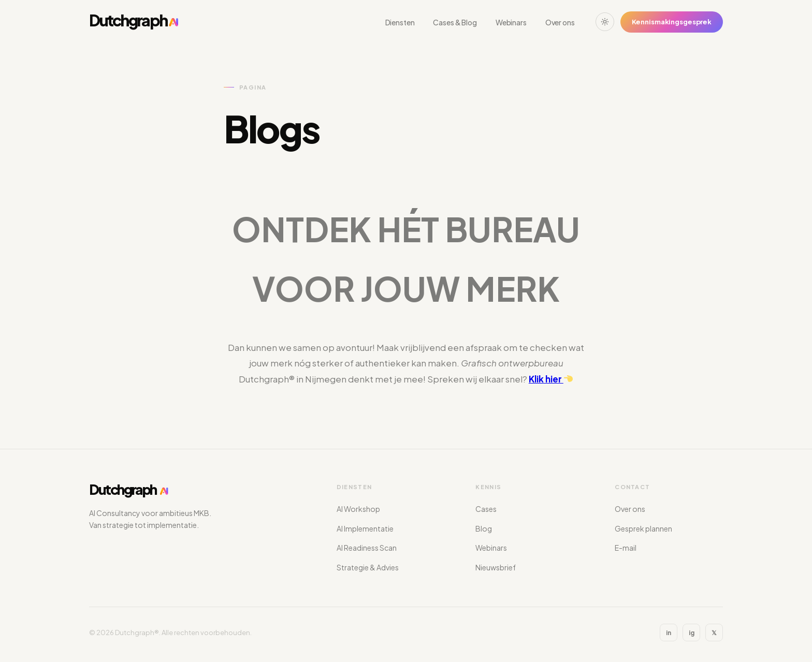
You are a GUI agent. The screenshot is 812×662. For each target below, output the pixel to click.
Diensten (400, 22)
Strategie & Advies (368, 567)
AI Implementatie (365, 528)
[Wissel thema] (605, 22)
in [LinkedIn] (669, 633)
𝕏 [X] (714, 633)
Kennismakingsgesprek (672, 22)
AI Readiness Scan (367, 548)
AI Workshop (358, 509)
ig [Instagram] (692, 633)
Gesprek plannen (643, 528)
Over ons (560, 22)
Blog (484, 528)
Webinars (511, 22)
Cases (486, 509)
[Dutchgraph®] (134, 22)
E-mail (626, 548)
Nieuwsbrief (496, 567)
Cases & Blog (455, 22)
